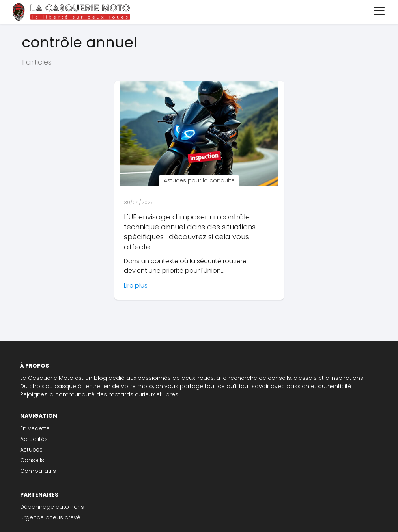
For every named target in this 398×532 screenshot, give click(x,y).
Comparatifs (38, 471)
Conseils (32, 460)
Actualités (34, 439)
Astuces (31, 450)
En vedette (35, 428)
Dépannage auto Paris (52, 507)
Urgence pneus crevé (50, 517)
